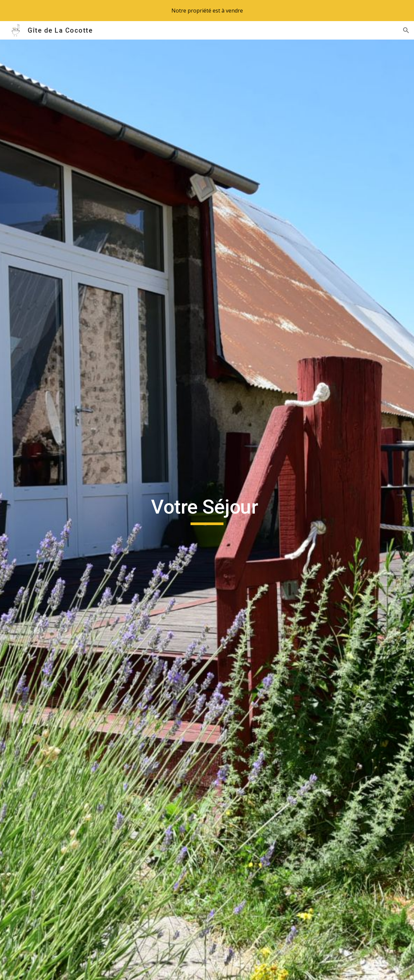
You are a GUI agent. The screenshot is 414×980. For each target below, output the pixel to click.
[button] (406, 30)
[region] (207, 11)
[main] (207, 510)
